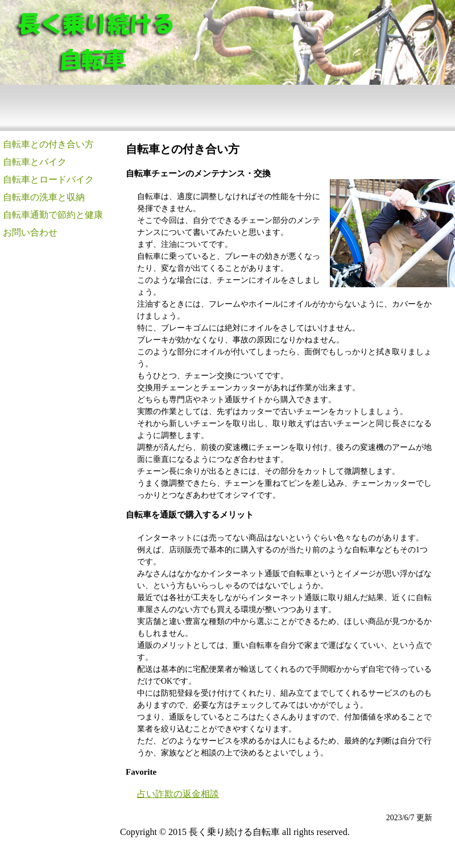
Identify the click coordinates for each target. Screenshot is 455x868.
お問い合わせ (30, 232)
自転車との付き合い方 (48, 144)
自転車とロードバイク (48, 179)
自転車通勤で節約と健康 (53, 215)
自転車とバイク (35, 162)
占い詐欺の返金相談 (178, 794)
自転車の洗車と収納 (44, 197)
